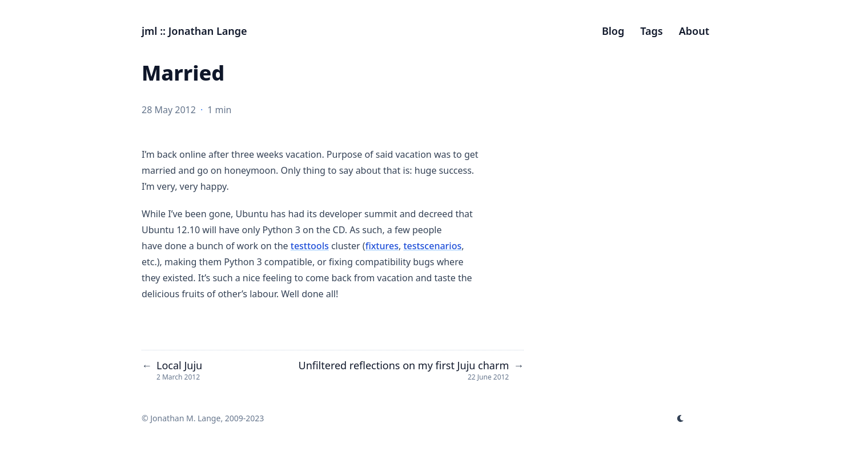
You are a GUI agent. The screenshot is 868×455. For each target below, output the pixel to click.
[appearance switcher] (681, 418)
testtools (310, 246)
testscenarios (432, 246)
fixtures (382, 246)
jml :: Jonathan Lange (194, 31)
